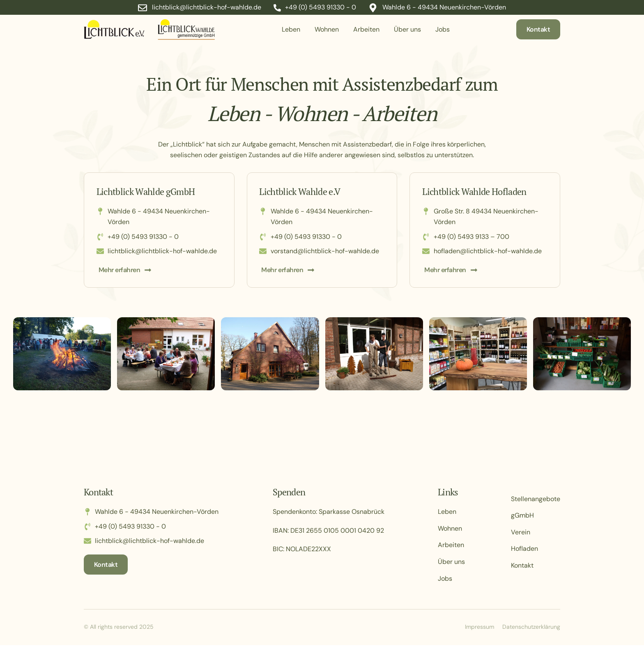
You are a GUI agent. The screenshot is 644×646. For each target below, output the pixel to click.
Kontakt (522, 566)
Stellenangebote (536, 499)
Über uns (407, 29)
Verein (521, 533)
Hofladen (524, 549)
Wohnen (327, 29)
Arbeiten (366, 29)
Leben (291, 29)
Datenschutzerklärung (531, 628)
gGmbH (522, 516)
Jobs (443, 29)
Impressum (480, 628)
